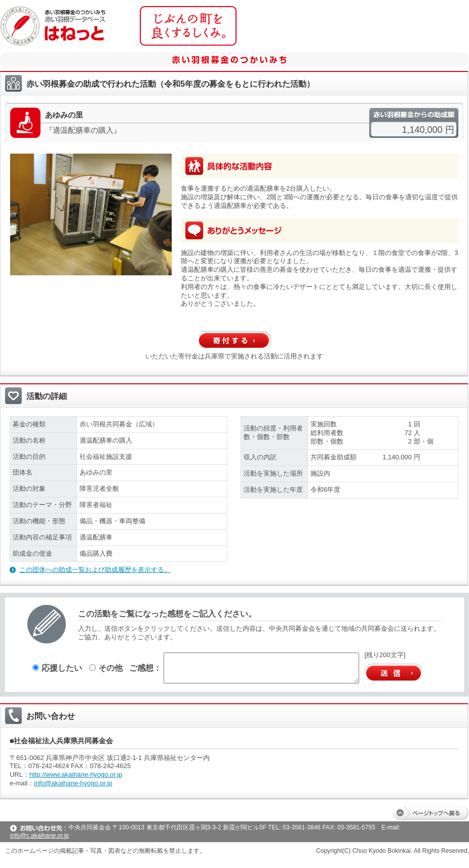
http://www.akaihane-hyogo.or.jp (76, 774)
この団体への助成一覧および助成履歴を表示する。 (95, 570)
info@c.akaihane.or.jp (40, 836)
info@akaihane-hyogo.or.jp (73, 783)
